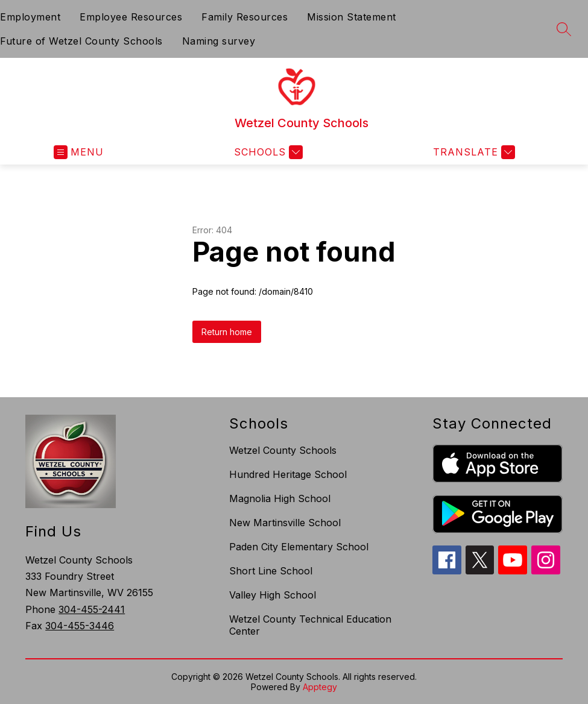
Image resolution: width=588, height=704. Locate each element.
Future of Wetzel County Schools (81, 41)
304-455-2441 (92, 609)
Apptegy (320, 687)
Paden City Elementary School (299, 547)
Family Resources (245, 17)
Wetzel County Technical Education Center (310, 625)
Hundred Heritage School (288, 474)
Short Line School (271, 571)
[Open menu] (79, 152)
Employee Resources (131, 17)
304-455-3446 (80, 626)
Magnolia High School (280, 498)
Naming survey (219, 41)
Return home (227, 332)
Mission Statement (352, 17)
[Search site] (564, 29)
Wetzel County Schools (283, 450)
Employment (30, 17)
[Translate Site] (473, 152)
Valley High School (273, 595)
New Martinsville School (285, 523)
